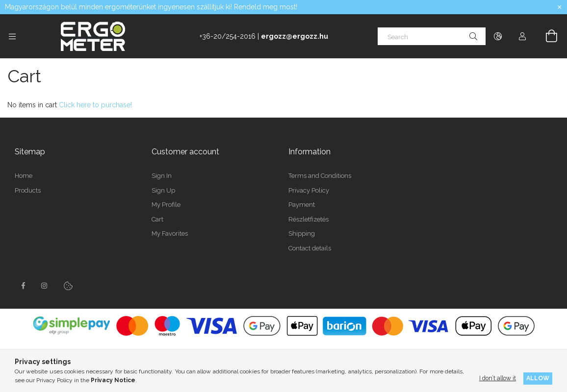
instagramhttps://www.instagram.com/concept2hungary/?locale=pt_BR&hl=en (45, 286)
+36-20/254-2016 (228, 36)
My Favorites (170, 233)
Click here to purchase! (95, 105)
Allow (538, 378)
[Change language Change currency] (498, 36)
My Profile (166, 205)
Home (24, 176)
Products (28, 190)
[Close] (560, 7)
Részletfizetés (309, 219)
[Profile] (522, 36)
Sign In (162, 176)
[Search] (432, 36)
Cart (157, 219)
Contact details (310, 248)
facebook (23, 286)
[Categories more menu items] (12, 36)
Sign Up (163, 190)
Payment (302, 205)
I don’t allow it (498, 378)
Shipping (302, 233)
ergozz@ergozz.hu (295, 36)
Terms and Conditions (320, 176)
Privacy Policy (309, 190)
